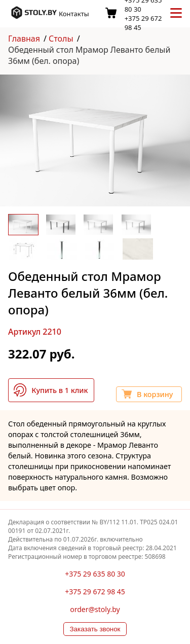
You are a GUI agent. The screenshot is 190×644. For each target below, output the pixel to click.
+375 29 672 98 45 (95, 592)
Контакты (74, 14)
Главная (24, 39)
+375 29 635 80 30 (95, 574)
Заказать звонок (95, 629)
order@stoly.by (95, 609)
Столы (61, 39)
